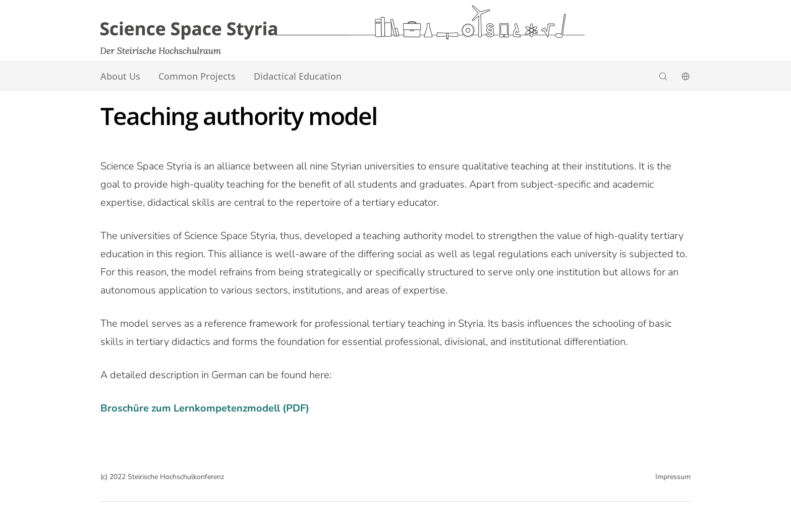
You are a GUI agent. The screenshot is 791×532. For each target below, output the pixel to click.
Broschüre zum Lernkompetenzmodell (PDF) (205, 408)
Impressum (673, 477)
